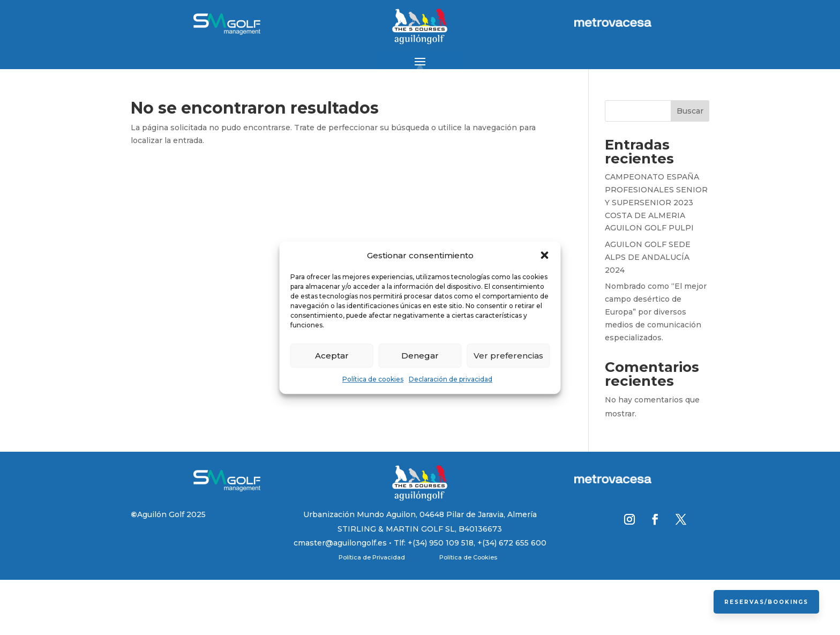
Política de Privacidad (372, 557)
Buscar (690, 111)
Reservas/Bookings (766, 602)
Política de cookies (373, 380)
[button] (545, 256)
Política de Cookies (468, 557)
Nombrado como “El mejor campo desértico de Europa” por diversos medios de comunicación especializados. (656, 312)
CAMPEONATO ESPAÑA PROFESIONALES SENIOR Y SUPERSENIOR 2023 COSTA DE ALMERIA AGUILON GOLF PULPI (656, 202)
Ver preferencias (508, 356)
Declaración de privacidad (451, 380)
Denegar (420, 356)
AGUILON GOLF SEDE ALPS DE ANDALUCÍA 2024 (648, 257)
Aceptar (332, 356)
